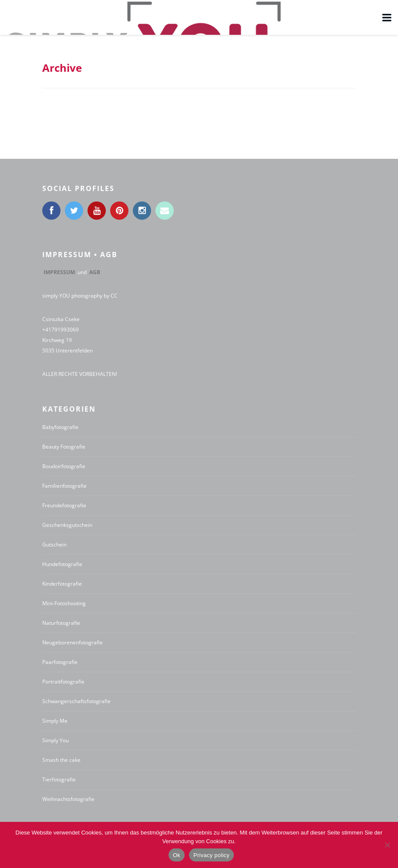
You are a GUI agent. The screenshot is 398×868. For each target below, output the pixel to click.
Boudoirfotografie (64, 466)
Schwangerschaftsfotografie (76, 701)
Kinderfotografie (62, 584)
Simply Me (55, 721)
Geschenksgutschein (67, 525)
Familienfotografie (64, 486)
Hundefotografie (62, 564)
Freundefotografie (64, 505)
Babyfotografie (60, 427)
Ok (177, 855)
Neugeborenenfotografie (73, 642)
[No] (387, 845)
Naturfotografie (61, 623)
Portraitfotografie (63, 682)
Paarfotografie (60, 662)
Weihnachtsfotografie (68, 799)
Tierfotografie (59, 779)
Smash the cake (61, 760)
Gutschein (54, 545)
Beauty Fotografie (64, 447)
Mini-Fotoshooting (64, 603)
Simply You (56, 740)
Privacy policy (211, 855)
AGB (95, 272)
